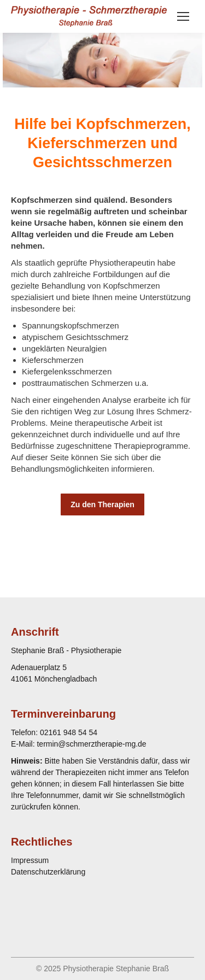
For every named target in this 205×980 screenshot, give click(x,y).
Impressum (30, 860)
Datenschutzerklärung (48, 872)
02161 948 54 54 (69, 732)
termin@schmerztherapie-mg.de (91, 744)
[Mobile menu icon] (183, 16)
